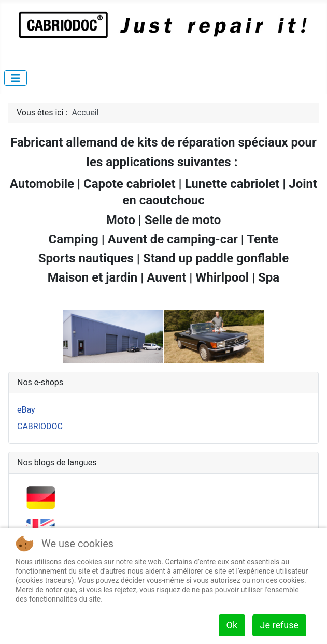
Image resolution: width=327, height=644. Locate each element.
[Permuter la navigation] (16, 78)
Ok (232, 625)
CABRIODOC (40, 426)
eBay (26, 410)
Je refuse (279, 625)
